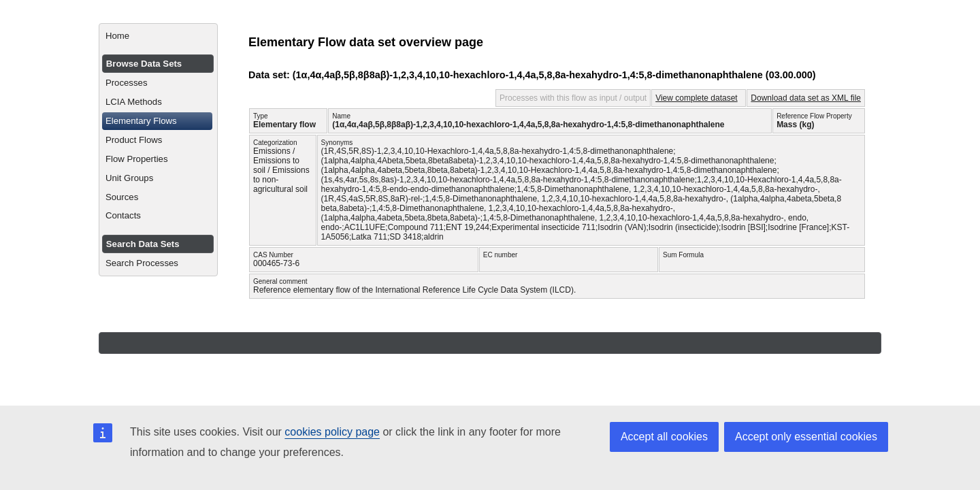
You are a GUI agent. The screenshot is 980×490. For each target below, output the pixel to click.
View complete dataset (697, 98)
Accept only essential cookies (806, 437)
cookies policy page (332, 432)
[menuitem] (158, 36)
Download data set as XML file (806, 98)
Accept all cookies (664, 437)
